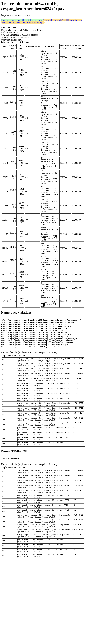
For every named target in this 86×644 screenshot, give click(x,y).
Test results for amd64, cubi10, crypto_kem (62, 20)
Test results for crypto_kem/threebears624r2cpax (23, 22)
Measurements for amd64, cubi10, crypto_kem (22, 20)
